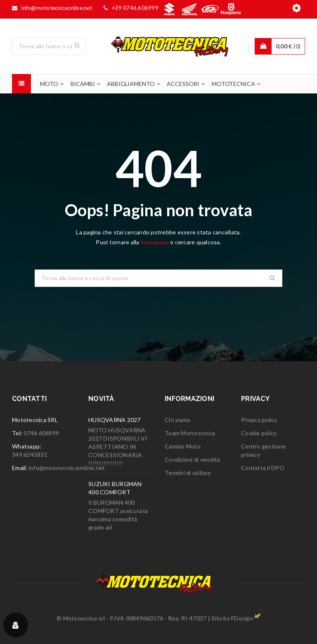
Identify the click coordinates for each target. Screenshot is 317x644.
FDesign (242, 618)
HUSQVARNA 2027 (115, 420)
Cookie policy (259, 433)
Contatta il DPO (263, 468)
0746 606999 (41, 433)
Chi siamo (177, 420)
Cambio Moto (183, 446)
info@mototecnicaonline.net (67, 468)
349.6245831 (30, 454)
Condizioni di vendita (192, 459)
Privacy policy (259, 420)
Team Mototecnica (190, 433)
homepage (155, 242)
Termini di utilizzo (188, 473)
